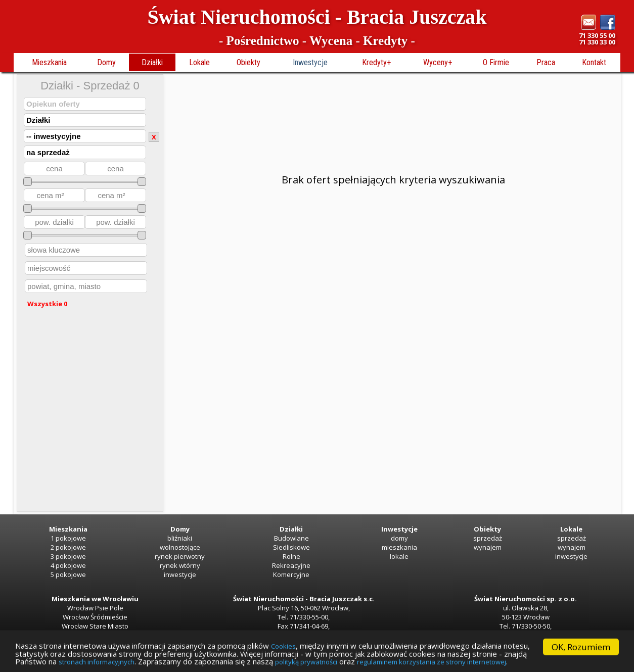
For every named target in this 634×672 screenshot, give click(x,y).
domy (399, 538)
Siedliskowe (291, 547)
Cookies (325, 644)
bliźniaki (180, 538)
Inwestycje (310, 62)
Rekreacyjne (291, 565)
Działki (152, 62)
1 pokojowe (68, 538)
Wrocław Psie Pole (95, 608)
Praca (546, 62)
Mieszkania (49, 62)
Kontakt (594, 62)
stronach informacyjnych (300, 662)
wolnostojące (180, 547)
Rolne (291, 556)
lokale (399, 556)
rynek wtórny (180, 565)
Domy (106, 62)
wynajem (488, 547)
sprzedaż (488, 538)
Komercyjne (291, 574)
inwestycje (180, 574)
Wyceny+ (438, 62)
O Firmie (496, 62)
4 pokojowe (68, 565)
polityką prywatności (531, 662)
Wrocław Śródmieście (95, 617)
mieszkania (399, 547)
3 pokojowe (68, 556)
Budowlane (291, 538)
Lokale (199, 62)
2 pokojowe (68, 547)
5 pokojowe (68, 574)
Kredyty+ (376, 62)
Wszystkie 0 (47, 304)
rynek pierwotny (180, 556)
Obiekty (248, 62)
